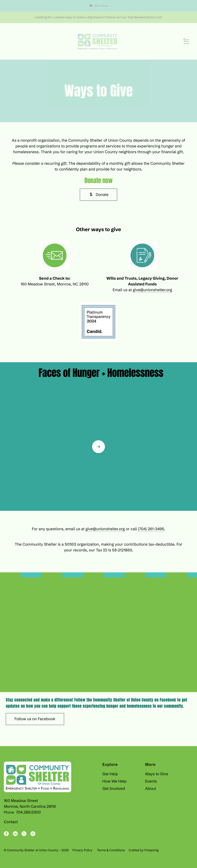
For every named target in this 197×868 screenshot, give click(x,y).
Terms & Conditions (111, 850)
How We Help (114, 781)
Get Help (110, 774)
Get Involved (114, 789)
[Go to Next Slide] (98, 447)
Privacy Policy (82, 850)
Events (151, 781)
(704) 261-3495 (151, 529)
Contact (11, 822)
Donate (98, 195)
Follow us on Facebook (35, 719)
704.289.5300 (28, 812)
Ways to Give (157, 774)
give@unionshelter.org (152, 290)
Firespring (151, 850)
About (151, 789)
